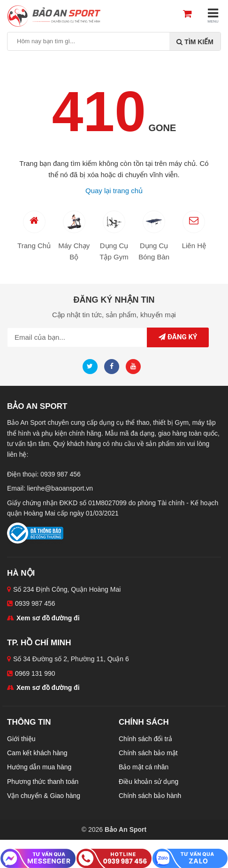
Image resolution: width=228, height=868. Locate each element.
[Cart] (191, 15)
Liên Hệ (194, 230)
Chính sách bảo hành (150, 796)
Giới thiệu (21, 739)
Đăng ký (178, 337)
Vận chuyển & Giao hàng (44, 796)
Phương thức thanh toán (43, 782)
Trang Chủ (34, 230)
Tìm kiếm (195, 42)
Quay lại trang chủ (114, 191)
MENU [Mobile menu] (213, 15)
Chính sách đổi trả (145, 739)
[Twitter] (92, 366)
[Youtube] (136, 366)
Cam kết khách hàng (37, 753)
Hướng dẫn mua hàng (39, 767)
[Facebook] (114, 366)
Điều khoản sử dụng (148, 782)
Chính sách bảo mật (148, 753)
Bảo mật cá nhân (144, 767)
